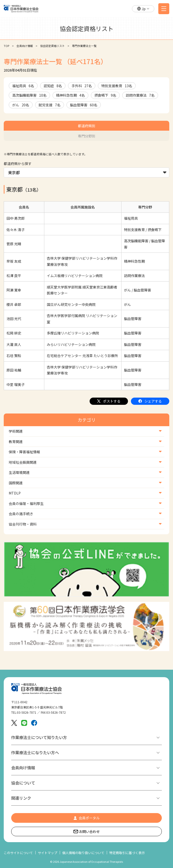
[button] (143, 9)
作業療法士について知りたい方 (39, 737)
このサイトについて (18, 853)
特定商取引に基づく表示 (127, 853)
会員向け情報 (25, 46)
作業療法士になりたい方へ (35, 752)
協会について (23, 783)
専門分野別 (87, 136)
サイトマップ (48, 853)
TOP (6, 46)
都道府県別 (87, 126)
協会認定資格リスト (52, 46)
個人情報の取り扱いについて (83, 853)
